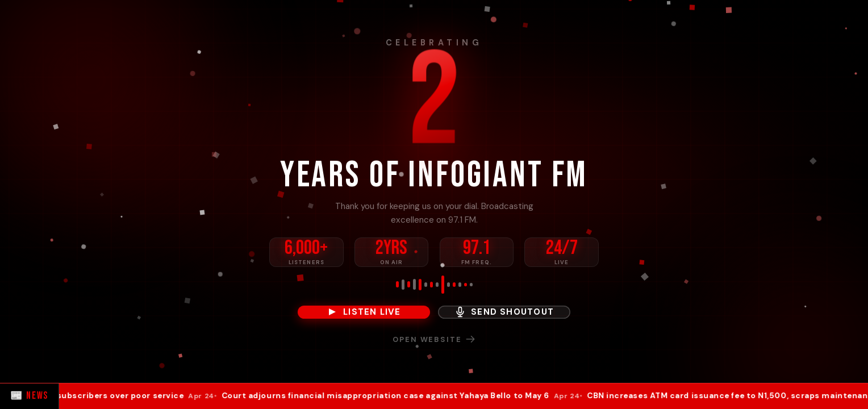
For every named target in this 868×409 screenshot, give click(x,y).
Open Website (434, 339)
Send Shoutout (504, 312)
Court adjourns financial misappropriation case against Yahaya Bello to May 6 (405, 396)
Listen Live (364, 312)
